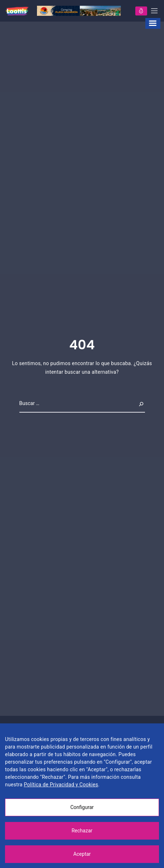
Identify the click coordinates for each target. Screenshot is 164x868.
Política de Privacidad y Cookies (61, 785)
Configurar (82, 807)
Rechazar (82, 831)
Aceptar (82, 854)
